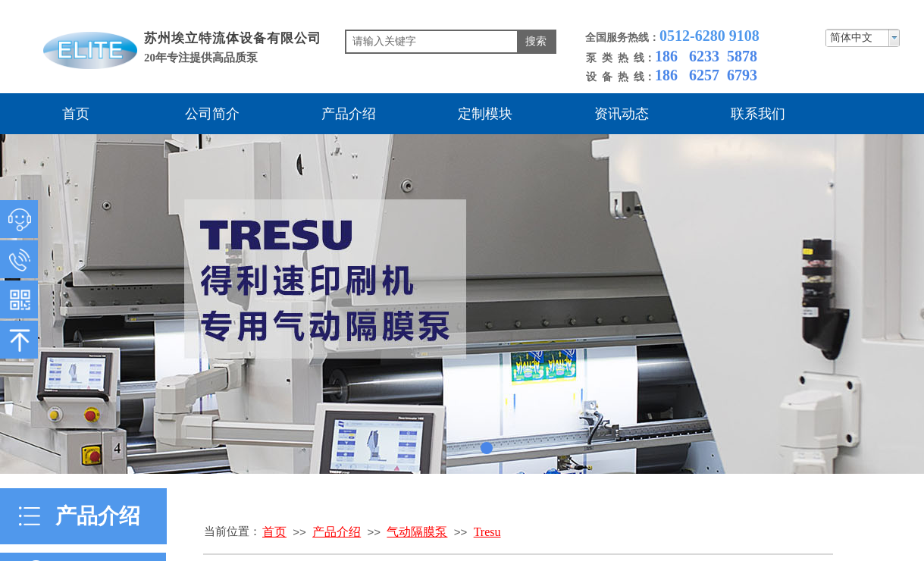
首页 (76, 114)
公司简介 (212, 114)
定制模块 (485, 114)
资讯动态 (622, 114)
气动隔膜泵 (417, 532)
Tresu (487, 532)
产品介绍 (349, 114)
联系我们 (758, 114)
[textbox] (432, 42)
